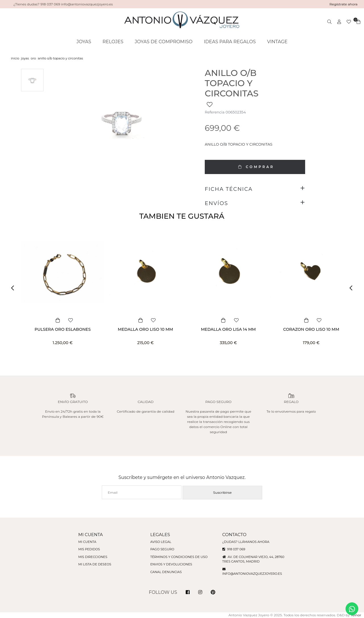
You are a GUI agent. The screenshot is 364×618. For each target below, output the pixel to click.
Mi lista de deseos (95, 564)
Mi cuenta (87, 542)
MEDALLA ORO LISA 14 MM (228, 329)
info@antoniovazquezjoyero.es (252, 574)
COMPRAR (255, 167)
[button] (14, 288)
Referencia (215, 112)
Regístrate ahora (344, 4)
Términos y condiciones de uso (179, 557)
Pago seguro (162, 549)
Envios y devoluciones (171, 564)
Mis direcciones (93, 557)
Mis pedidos (89, 549)
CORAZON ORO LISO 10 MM (311, 329)
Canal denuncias (166, 572)
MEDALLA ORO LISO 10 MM (145, 329)
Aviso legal (161, 542)
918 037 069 (234, 549)
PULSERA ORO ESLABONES (62, 329)
